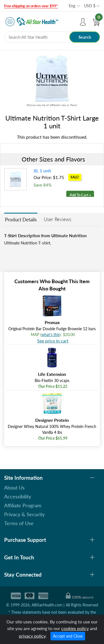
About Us (14, 488)
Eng (72, 6)
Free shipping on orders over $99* (31, 6)
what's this (50, 335)
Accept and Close (68, 636)
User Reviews (58, 219)
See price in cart (53, 341)
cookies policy (75, 628)
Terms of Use (19, 523)
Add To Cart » (80, 195)
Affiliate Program (23, 505)
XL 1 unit (42, 171)
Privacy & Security (24, 514)
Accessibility (18, 496)
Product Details (21, 220)
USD (90, 6)
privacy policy (32, 636)
